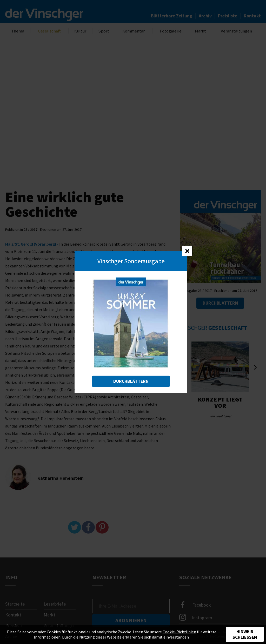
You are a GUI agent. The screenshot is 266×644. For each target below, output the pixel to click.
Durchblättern (131, 381)
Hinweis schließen (245, 634)
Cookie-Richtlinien (179, 632)
